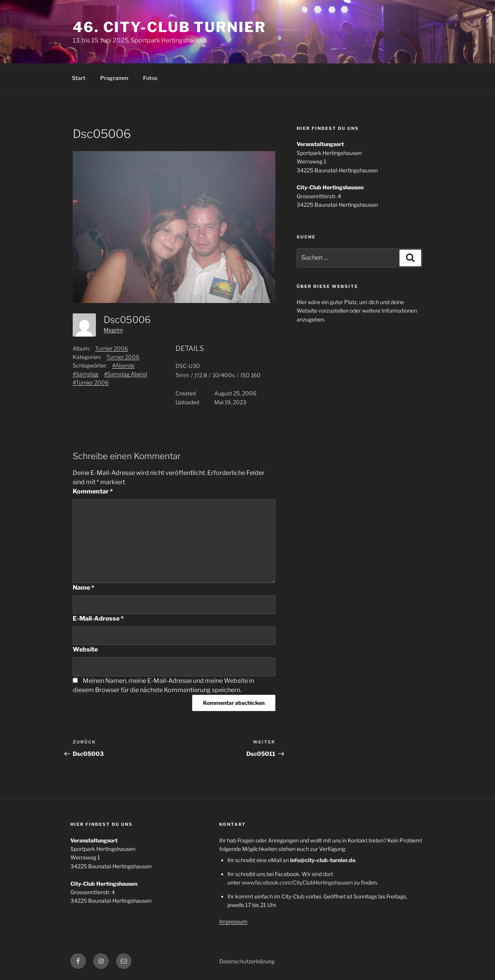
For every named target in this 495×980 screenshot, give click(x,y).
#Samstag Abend (125, 374)
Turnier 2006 (112, 348)
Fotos (150, 78)
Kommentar (93, 491)
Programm (114, 78)
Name (84, 588)
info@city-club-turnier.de (323, 860)
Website (85, 649)
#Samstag (85, 374)
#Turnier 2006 (91, 382)
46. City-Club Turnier (169, 27)
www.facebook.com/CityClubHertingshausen (297, 882)
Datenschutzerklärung (247, 961)
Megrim (113, 330)
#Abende (123, 365)
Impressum (233, 921)
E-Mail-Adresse (98, 618)
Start (79, 78)
